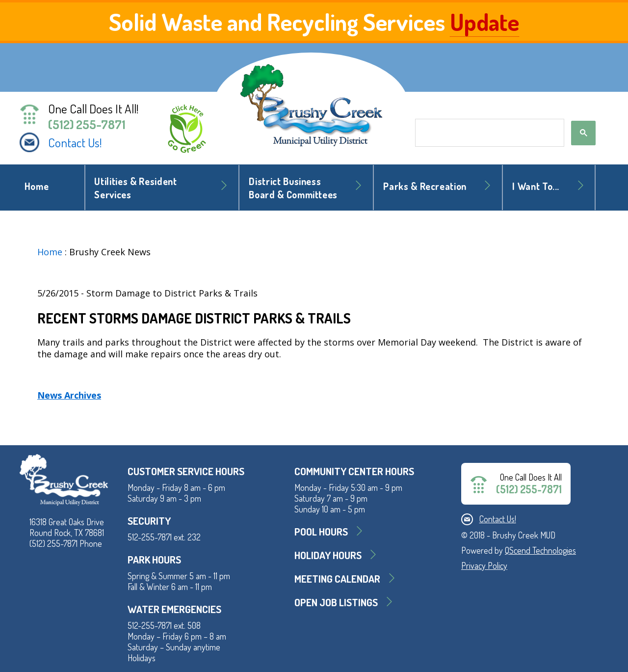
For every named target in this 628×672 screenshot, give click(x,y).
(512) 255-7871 (87, 124)
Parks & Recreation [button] (425, 186)
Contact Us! (75, 142)
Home (37, 186)
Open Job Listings (336, 602)
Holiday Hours (328, 555)
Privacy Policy (484, 565)
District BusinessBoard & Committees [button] (293, 188)
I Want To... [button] (536, 186)
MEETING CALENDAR (337, 578)
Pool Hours (321, 531)
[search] (489, 133)
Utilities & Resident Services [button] (135, 188)
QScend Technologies (540, 550)
